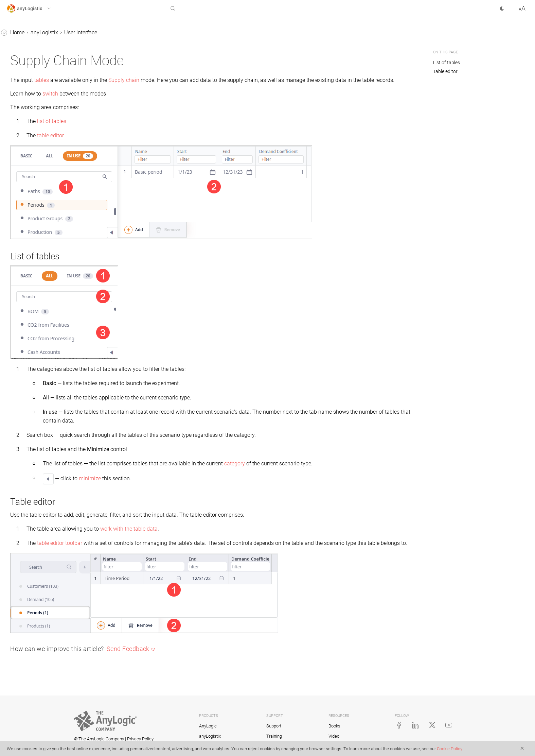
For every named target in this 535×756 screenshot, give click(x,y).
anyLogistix (21, 33)
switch (152, 102)
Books (334, 726)
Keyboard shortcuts (42, 159)
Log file (22, 262)
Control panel (29, 223)
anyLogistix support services (47, 249)
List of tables (447, 63)
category (336, 472)
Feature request (38, 171)
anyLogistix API (31, 236)
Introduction (27, 68)
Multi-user (25, 210)
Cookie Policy (449, 749)
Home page (33, 94)
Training (274, 736)
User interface (29, 81)
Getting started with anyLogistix (36, 51)
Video (334, 736)
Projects (23, 197)
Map (18, 184)
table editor (152, 144)
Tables (15, 288)
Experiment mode (40, 133)
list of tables (154, 129)
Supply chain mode (42, 120)
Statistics (18, 301)
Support (274, 726)
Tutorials (17, 314)
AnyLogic (208, 726)
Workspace (32, 107)
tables (144, 80)
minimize (192, 487)
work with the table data (231, 537)
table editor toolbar (162, 551)
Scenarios (19, 275)
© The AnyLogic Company (99, 739)
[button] (35, 8)
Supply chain (226, 80)
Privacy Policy (140, 739)
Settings (29, 146)
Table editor (445, 71)
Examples (19, 327)
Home (119, 32)
